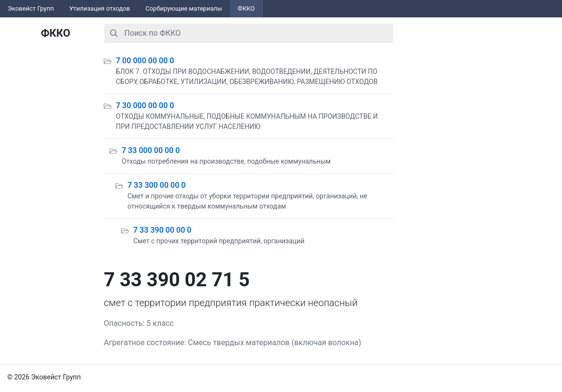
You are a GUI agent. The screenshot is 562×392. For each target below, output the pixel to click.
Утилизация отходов (100, 8)
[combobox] (249, 33)
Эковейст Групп (31, 8)
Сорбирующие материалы (184, 8)
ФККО (246, 8)
